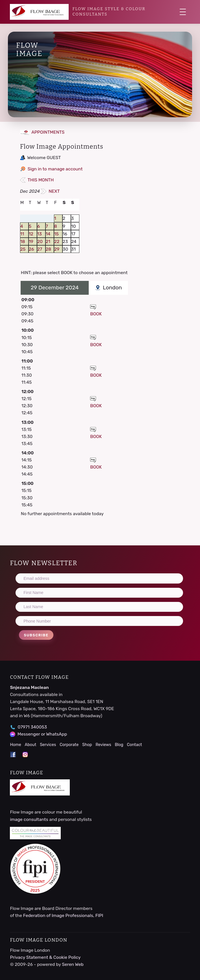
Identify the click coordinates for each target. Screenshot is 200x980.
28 (48, 249)
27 (40, 249)
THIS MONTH (37, 180)
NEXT (50, 191)
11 (22, 234)
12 (31, 234)
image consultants (29, 819)
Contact (134, 745)
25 (23, 249)
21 (48, 241)
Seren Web (73, 964)
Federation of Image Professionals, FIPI (63, 915)
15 (56, 234)
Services (48, 745)
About (31, 745)
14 (48, 234)
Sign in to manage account (55, 169)
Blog (119, 745)
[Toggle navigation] (183, 12)
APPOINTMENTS (42, 132)
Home (15, 745)
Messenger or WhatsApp (42, 734)
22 (57, 241)
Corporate (69, 745)
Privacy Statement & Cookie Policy (45, 957)
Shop (87, 745)
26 (31, 249)
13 (40, 234)
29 (57, 249)
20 (40, 241)
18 (23, 241)
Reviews (103, 745)
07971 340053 (32, 727)
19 (31, 241)
